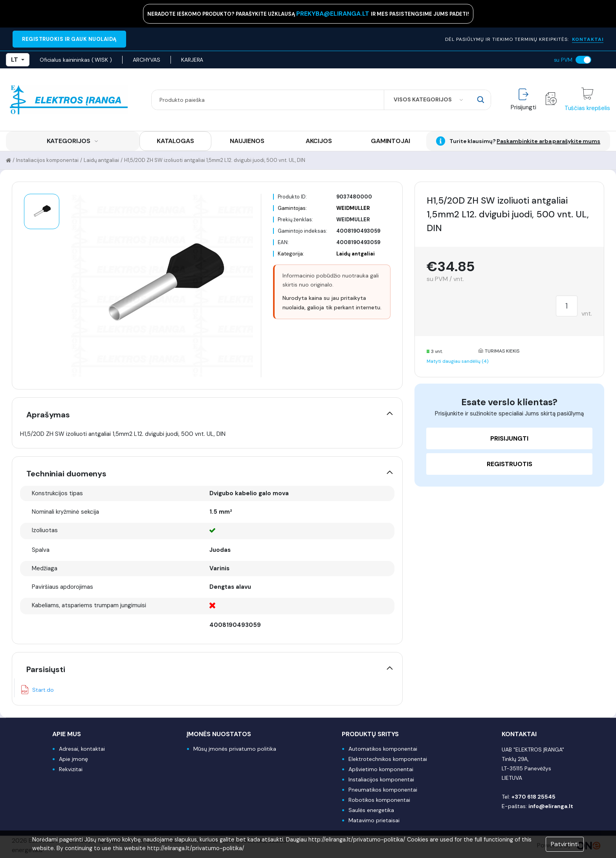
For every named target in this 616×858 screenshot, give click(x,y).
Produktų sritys (370, 734)
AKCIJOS (319, 141)
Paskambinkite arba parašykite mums (548, 141)
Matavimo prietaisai (374, 820)
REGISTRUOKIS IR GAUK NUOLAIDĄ (69, 39)
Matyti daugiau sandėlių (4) (457, 361)
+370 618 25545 (533, 797)
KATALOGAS (175, 141)
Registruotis (510, 464)
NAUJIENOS (247, 141)
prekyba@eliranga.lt (334, 14)
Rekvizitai (71, 769)
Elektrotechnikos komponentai (388, 759)
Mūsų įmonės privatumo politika (235, 749)
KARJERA (192, 60)
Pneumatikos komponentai (383, 790)
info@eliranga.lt (551, 806)
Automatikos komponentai (383, 749)
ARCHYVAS (147, 60)
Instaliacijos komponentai (47, 160)
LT (18, 60)
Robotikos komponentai (379, 800)
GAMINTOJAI (390, 141)
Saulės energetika (371, 810)
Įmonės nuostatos (219, 734)
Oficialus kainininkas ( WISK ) (76, 60)
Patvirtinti (565, 844)
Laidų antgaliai (101, 160)
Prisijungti (509, 438)
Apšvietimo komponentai (381, 769)
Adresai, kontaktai (82, 749)
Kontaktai (519, 734)
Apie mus (67, 734)
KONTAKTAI (588, 39)
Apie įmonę (73, 759)
